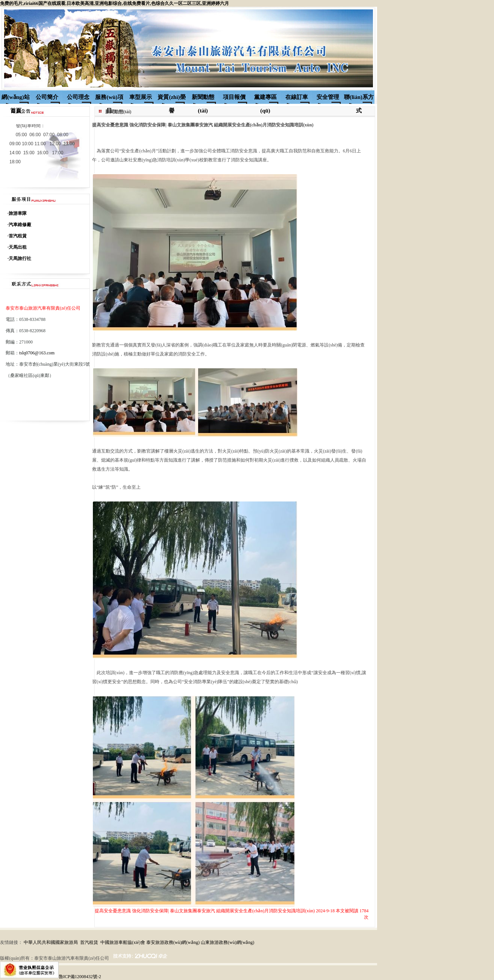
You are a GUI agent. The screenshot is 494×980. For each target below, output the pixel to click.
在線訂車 (297, 97)
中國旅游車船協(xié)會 (123, 942)
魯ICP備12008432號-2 (80, 977)
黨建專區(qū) (265, 99)
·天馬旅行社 (19, 258)
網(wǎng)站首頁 (16, 99)
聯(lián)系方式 (359, 99)
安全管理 (328, 97)
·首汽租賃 (17, 236)
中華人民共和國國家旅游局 (51, 942)
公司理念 (78, 97)
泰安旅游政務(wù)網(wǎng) (173, 942)
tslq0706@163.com (37, 353)
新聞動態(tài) (203, 99)
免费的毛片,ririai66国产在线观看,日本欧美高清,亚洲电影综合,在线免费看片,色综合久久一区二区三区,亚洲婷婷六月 (114, 3)
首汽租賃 (89, 942)
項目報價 (234, 97)
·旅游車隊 (17, 213)
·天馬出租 (17, 247)
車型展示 (141, 97)
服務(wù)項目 (109, 99)
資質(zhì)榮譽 (171, 99)
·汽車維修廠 (19, 225)
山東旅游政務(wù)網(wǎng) (227, 942)
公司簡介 (47, 97)
